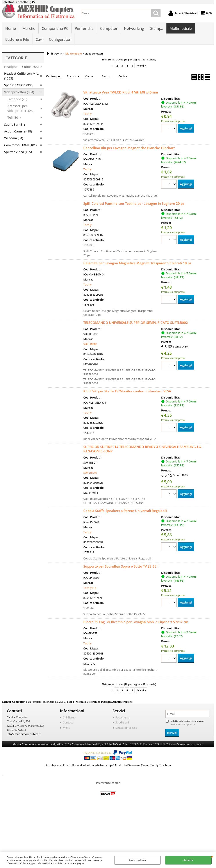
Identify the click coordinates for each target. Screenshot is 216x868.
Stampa (157, 29)
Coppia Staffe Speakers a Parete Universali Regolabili (125, 511)
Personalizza (137, 860)
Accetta (188, 860)
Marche (29, 29)
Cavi (39, 40)
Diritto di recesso (126, 728)
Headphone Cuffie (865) (21, 67)
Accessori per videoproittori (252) (21, 108)
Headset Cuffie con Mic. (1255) (21, 76)
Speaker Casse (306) (19, 85)
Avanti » (141, 66)
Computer (109, 29)
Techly (87, 114)
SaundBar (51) (14, 125)
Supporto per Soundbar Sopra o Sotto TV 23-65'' (121, 566)
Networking (134, 29)
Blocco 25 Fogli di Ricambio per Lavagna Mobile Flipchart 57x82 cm (136, 622)
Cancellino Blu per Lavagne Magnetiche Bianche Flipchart (129, 148)
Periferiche (84, 29)
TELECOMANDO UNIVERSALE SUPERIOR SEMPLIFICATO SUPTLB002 (136, 323)
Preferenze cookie (108, 783)
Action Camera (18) (18, 131)
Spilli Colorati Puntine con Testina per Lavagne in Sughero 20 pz (134, 204)
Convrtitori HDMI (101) (20, 145)
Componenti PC (55, 29)
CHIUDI (212, 857)
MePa (66, 728)
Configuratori (60, 40)
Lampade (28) (17, 99)
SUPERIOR (90, 344)
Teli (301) (14, 118)
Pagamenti (122, 718)
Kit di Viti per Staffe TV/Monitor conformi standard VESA (127, 391)
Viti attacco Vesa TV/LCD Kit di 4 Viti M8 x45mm (121, 92)
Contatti (68, 723)
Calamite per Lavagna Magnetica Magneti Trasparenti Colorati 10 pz (137, 263)
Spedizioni (122, 723)
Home (11, 29)
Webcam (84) (14, 138)
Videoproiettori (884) (19, 92)
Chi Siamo (69, 718)
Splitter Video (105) (18, 152)
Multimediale (181, 29)
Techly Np (90, 588)
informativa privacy (184, 725)
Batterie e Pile (17, 40)
